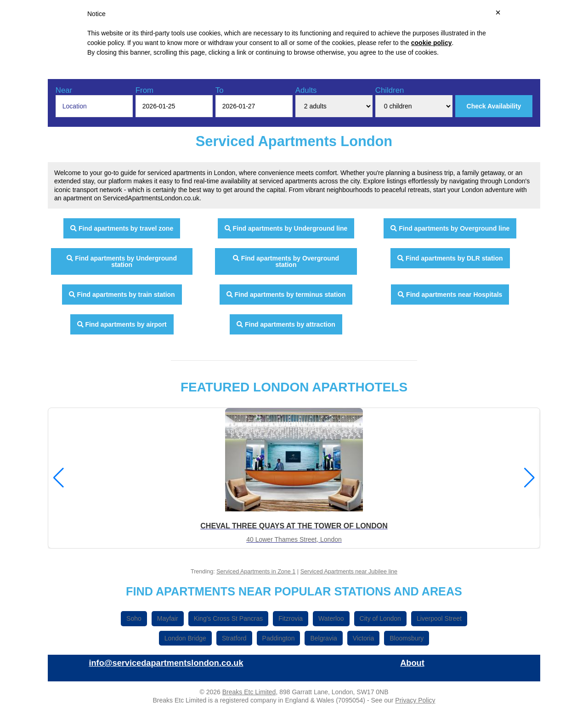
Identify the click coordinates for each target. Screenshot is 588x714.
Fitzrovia (291, 618)
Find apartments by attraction (286, 324)
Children (390, 90)
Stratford (234, 638)
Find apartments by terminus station (286, 295)
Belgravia (323, 638)
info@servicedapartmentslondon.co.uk (166, 663)
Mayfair (168, 618)
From (144, 90)
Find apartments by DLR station (450, 258)
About (412, 663)
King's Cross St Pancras (229, 618)
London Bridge (185, 638)
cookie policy (432, 43)
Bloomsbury (407, 638)
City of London (380, 618)
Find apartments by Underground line (286, 228)
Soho (134, 618)
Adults (306, 90)
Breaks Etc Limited (249, 692)
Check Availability (494, 106)
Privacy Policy (415, 700)
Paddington (279, 638)
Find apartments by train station (122, 295)
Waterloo (331, 618)
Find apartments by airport (122, 324)
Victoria (363, 638)
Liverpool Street (439, 618)
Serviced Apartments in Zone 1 (256, 572)
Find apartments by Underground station (122, 261)
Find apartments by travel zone (122, 228)
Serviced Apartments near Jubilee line (349, 572)
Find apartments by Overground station (286, 261)
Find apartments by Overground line (450, 228)
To (220, 90)
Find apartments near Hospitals (450, 295)
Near (64, 90)
